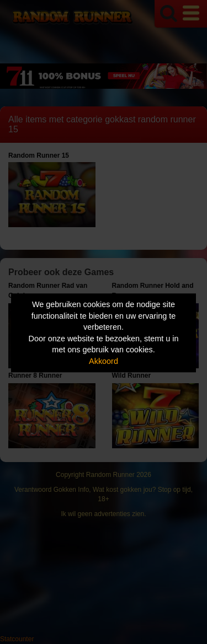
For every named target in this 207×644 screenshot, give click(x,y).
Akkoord (104, 361)
